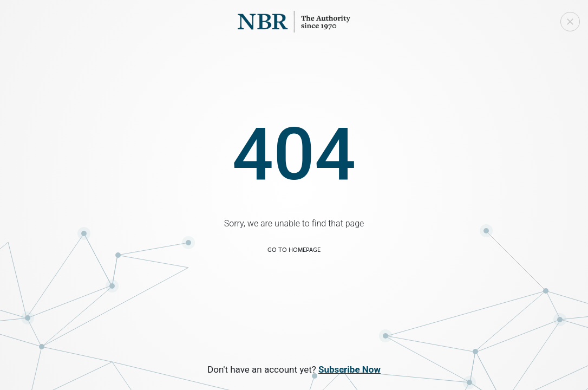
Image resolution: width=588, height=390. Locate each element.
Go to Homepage (294, 249)
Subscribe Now (349, 369)
